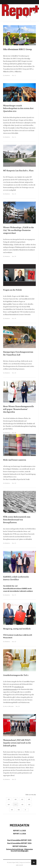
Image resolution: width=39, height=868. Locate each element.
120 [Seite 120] (15, 804)
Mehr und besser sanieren (15, 460)
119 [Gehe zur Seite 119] (9, 804)
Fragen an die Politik (12, 290)
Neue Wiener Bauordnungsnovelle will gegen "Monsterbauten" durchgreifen (19, 409)
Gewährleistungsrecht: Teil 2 (16, 675)
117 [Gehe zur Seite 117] (22, 799)
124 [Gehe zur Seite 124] (19, 810)
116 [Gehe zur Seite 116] (15, 799)
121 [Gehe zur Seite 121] (22, 804)
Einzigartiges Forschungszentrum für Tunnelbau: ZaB (18, 353)
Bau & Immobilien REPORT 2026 (19, 843)
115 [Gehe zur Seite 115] (9, 799)
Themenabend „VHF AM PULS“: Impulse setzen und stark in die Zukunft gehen (17, 743)
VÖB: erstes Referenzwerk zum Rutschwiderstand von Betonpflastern (17, 520)
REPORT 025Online (20, 846)
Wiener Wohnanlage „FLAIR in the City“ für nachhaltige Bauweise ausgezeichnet (19, 230)
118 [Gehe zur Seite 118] (29, 799)
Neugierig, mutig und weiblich (17, 629)
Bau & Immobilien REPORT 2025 (19, 840)
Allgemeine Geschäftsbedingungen (22, 850)
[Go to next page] (26, 810)
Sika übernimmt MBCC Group (17, 49)
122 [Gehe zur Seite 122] (29, 804)
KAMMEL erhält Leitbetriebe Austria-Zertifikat (16, 578)
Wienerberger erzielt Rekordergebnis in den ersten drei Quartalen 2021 (18, 108)
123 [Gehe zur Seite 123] (12, 810)
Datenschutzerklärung (15, 849)
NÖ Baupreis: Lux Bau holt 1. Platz (18, 171)
